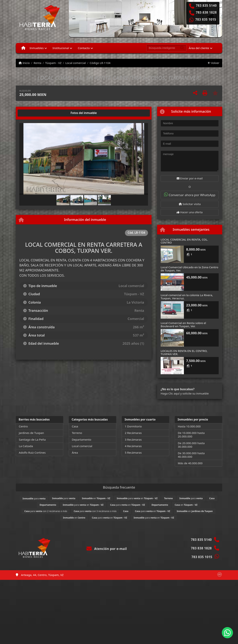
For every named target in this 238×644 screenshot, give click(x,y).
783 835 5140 (206, 6)
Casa (75, 426)
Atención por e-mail (107, 549)
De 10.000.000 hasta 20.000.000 (191, 435)
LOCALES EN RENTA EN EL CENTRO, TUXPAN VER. (184, 352)
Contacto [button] (84, 48)
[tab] (34, 113)
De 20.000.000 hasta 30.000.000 (191, 445)
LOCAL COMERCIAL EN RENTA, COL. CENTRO (184, 241)
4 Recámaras (133, 446)
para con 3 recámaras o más (95, 511)
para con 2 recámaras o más (46, 511)
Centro (23, 426)
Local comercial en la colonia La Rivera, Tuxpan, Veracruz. (187, 297)
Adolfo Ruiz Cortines (32, 453)
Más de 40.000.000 (190, 463)
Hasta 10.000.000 (189, 426)
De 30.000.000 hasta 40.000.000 (191, 455)
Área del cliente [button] (199, 48)
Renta (37, 63)
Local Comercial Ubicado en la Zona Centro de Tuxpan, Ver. (189, 269)
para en (137, 498)
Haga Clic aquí (170, 393)
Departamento (82, 439)
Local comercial (76, 63)
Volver (214, 63)
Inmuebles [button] (37, 48)
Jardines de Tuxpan (31, 433)
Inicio (24, 63)
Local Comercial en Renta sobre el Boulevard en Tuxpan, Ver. (183, 325)
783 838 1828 (206, 12)
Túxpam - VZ (53, 63)
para (34, 499)
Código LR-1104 (100, 63)
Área (75, 453)
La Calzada (26, 446)
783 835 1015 (206, 20)
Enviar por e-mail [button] (190, 178)
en (96, 498)
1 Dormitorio (133, 426)
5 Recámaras (133, 453)
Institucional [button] (61, 48)
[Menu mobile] (23, 48)
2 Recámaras (133, 433)
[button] (29, 159)
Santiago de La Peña (32, 439)
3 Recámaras (133, 439)
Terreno (77, 433)
